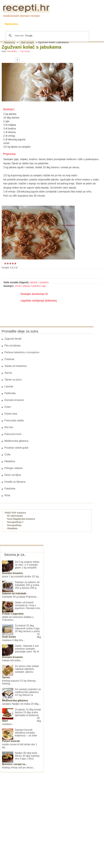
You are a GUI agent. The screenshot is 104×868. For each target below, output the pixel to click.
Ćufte (7, 455)
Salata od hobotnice (16, 366)
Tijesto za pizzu (13, 380)
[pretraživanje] (47, 36)
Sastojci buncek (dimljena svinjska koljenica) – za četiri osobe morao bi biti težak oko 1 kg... (20, 739)
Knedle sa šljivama (15, 482)
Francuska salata (14, 420)
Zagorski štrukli (13, 339)
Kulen (8, 407)
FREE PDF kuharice (15, 513)
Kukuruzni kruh (13, 434)
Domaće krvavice (14, 400)
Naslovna (9, 42)
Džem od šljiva (13, 475)
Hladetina (10, 461)
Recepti (29, 24)
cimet (18, 286)
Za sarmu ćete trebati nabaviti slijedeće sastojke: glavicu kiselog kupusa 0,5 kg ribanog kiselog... (20, 675)
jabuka (27, 286)
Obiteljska (12, 528)
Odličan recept (13, 263)
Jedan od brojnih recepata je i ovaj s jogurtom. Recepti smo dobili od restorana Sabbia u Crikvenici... (21, 611)
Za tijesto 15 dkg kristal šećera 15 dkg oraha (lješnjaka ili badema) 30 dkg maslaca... (21, 717)
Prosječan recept (5, 263)
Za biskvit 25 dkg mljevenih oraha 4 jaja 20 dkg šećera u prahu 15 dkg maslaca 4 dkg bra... (21, 633)
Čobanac (9, 359)
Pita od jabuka (12, 346)
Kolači (44, 24)
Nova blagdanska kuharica (21, 519)
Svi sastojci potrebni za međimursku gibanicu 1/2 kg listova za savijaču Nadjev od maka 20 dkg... (21, 697)
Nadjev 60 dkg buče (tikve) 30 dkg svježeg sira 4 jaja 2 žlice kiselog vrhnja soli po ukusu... (21, 760)
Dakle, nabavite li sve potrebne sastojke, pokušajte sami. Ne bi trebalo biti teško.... (21, 653)
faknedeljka (12, 51)
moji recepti (25, 51)
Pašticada (10, 393)
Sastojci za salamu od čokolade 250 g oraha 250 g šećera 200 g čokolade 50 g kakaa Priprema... (21, 589)
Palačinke (10, 489)
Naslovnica (11, 24)
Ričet (7, 495)
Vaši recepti (27, 42)
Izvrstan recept (15, 263)
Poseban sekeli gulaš (16, 448)
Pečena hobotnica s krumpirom (22, 352)
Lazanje (9, 386)
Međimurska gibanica (16, 441)
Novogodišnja (14, 525)
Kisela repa (11, 414)
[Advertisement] (24, 820)
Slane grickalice (65, 24)
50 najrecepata (15, 516)
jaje (44, 286)
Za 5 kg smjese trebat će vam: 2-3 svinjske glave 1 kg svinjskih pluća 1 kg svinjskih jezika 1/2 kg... (21, 569)
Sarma (8, 373)
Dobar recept (8, 263)
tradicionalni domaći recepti (21, 16)
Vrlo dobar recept (10, 263)
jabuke (34, 282)
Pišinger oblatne (14, 468)
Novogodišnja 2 (15, 522)
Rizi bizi (9, 427)
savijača (44, 282)
